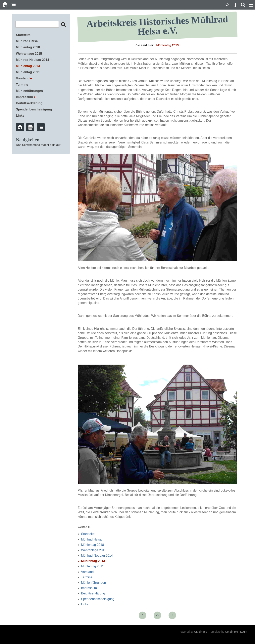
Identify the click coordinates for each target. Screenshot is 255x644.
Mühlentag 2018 (93, 545)
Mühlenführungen (94, 583)
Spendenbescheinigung (98, 599)
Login (244, 632)
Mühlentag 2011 (93, 566)
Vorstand (87, 572)
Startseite (88, 534)
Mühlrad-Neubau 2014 (97, 556)
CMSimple (201, 632)
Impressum (89, 588)
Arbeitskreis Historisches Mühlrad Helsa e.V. (157, 25)
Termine (87, 577)
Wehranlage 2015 (94, 550)
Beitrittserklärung (93, 593)
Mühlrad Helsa (91, 539)
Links (85, 604)
